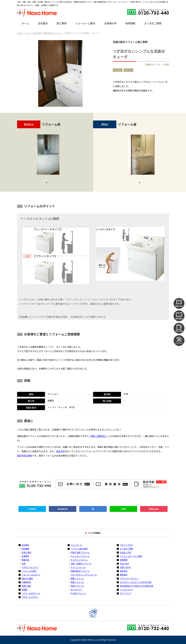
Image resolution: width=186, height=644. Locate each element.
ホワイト (128, 70)
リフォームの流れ (29, 571)
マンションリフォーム (80, 556)
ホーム (25, 23)
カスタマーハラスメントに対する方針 (136, 582)
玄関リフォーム (77, 586)
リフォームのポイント (31, 593)
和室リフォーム (77, 582)
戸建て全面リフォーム (80, 552)
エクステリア (76, 590)
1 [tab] (47, 182)
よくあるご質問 (153, 23)
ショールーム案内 (85, 23)
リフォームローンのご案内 (131, 556)
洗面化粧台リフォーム (52, 33)
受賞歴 (25, 590)
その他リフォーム (78, 593)
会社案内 (43, 23)
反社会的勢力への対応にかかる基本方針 (137, 586)
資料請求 (124, 575)
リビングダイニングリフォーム (84, 575)
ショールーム (76, 545)
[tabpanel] (48, 156)
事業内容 (25, 560)
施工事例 (62, 23)
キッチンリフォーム (79, 560)
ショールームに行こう (31, 575)
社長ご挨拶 (26, 552)
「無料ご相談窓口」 (99, 436)
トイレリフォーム (78, 567)
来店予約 (61, 451)
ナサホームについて (30, 567)
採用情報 (130, 23)
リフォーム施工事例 (33, 33)
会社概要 (25, 549)
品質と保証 (26, 586)
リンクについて (126, 590)
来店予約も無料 (25, 456)
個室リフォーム (77, 578)
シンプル (118, 70)
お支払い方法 (125, 552)
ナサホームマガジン (30, 597)
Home (20, 33)
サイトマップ (125, 593)
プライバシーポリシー (129, 578)
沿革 (24, 564)
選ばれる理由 (27, 578)
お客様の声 (110, 23)
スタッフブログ (126, 545)
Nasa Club (124, 564)
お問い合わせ (125, 567)
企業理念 (25, 556)
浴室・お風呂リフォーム (81, 564)
